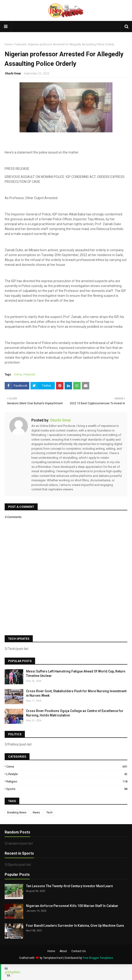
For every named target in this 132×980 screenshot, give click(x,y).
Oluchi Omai (13, 74)
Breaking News (17, 813)
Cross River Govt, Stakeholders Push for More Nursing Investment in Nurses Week (76, 693)
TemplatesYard (53, 958)
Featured (20, 44)
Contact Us (79, 951)
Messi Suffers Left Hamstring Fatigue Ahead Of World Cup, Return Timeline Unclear (76, 674)
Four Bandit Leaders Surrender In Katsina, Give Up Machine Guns (75, 926)
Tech (49, 813)
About (63, 951)
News (36, 813)
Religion (67, 781)
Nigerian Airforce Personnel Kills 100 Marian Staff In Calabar (72, 906)
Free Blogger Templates (98, 958)
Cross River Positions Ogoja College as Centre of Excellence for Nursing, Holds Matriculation (75, 713)
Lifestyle (67, 774)
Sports (67, 789)
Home (8, 44)
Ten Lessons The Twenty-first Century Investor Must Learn (69, 886)
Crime (18, 375)
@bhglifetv (12, 972)
